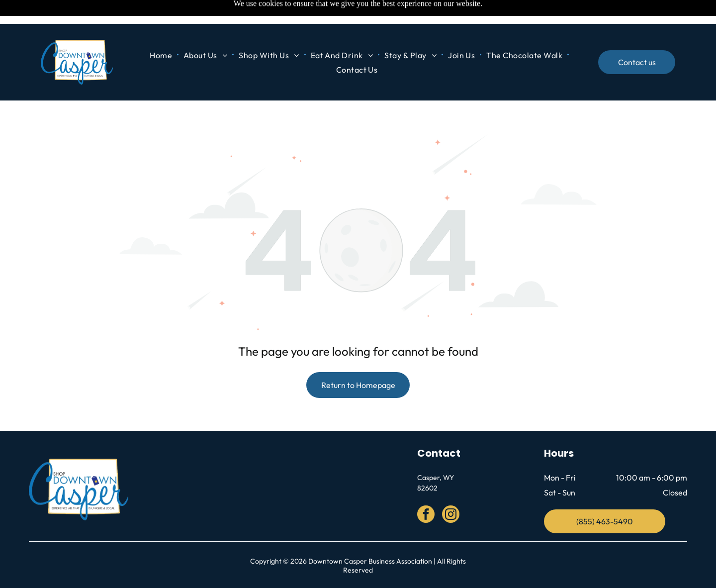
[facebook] (426, 490)
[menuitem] (162, 31)
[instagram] (451, 490)
